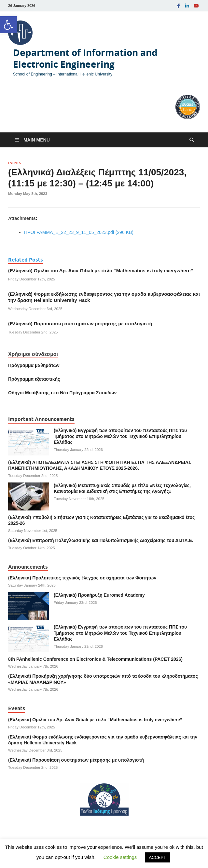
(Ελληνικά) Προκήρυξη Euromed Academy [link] (99, 595)
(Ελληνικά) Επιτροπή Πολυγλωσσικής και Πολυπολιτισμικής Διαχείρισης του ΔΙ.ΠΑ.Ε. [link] (101, 540)
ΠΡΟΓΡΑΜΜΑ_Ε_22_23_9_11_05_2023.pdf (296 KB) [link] (79, 232)
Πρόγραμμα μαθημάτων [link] (34, 365)
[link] (8, 25)
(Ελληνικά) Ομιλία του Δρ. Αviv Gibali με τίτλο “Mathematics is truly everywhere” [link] (101, 271)
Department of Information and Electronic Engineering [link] (85, 58)
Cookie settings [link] (120, 857)
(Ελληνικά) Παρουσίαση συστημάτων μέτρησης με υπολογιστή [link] (80, 324)
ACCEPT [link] (157, 857)
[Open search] (192, 140)
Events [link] (14, 163)
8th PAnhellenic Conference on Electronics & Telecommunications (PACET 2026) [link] (95, 659)
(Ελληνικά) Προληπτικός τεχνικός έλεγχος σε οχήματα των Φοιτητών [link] (82, 578)
